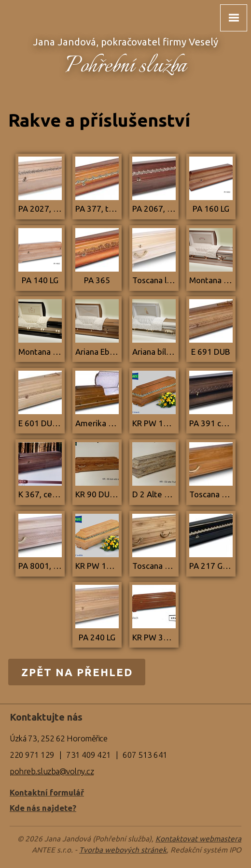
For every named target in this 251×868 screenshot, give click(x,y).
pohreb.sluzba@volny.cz (52, 771)
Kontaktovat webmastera (198, 839)
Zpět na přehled (77, 672)
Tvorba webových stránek (123, 850)
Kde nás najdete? (43, 808)
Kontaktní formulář (47, 792)
